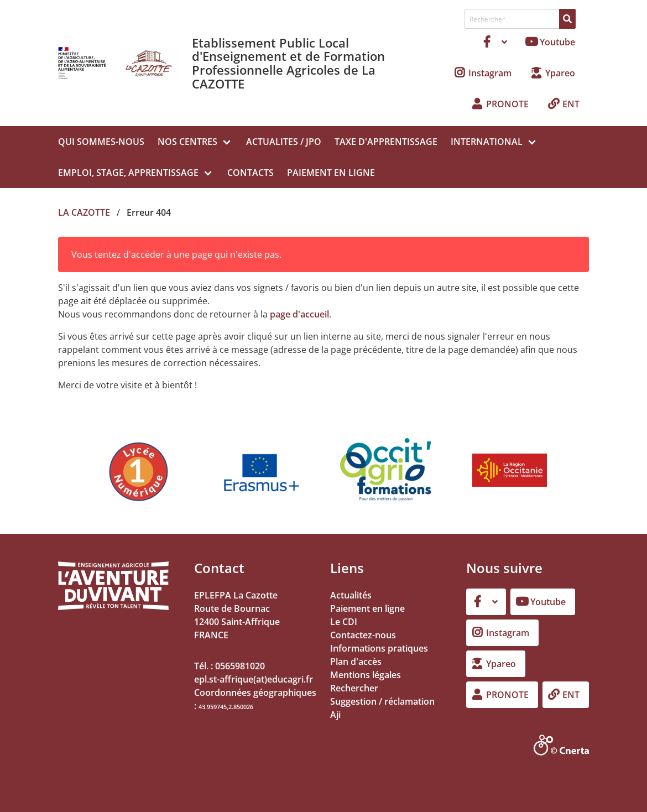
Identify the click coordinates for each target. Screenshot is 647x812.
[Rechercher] (567, 19)
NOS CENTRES (187, 142)
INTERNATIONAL (487, 142)
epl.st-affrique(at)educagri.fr (254, 679)
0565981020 (240, 666)
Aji (335, 715)
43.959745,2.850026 (226, 707)
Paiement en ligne (367, 608)
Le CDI (344, 622)
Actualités (351, 595)
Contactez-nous (363, 635)
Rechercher (354, 688)
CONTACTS (251, 173)
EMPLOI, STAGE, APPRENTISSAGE (128, 173)
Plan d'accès (356, 662)
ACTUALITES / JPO (284, 142)
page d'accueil (299, 314)
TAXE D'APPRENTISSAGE (386, 142)
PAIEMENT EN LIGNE (331, 173)
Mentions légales (366, 675)
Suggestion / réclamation (382, 701)
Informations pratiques (379, 648)
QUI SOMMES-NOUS (101, 142)
